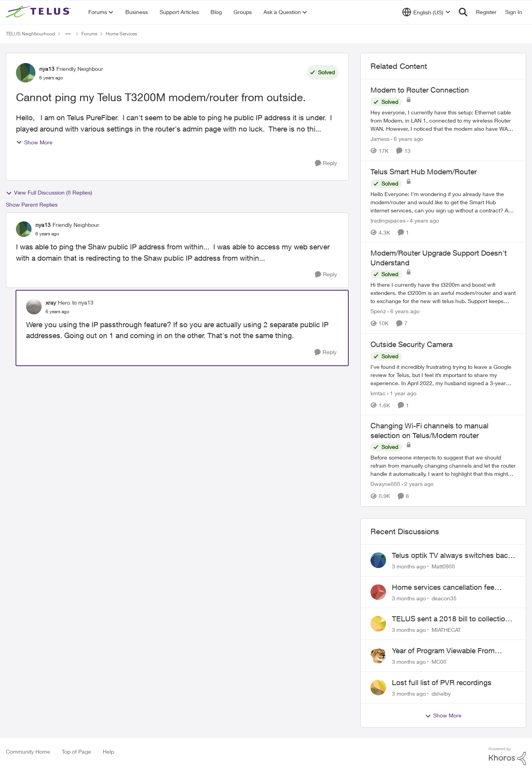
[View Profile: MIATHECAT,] (378, 624)
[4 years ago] (423, 220)
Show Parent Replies (32, 204)
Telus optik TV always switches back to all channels (452, 556)
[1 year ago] (402, 393)
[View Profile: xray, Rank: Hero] (34, 307)
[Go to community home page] (39, 12)
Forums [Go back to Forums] (89, 34)
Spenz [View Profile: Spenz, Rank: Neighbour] (378, 311)
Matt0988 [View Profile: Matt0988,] (443, 566)
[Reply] (326, 163)
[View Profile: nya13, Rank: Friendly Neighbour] (26, 73)
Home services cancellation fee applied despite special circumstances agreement (443, 587)
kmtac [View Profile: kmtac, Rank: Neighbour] (378, 393)
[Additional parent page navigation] (68, 34)
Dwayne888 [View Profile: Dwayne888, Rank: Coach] (385, 484)
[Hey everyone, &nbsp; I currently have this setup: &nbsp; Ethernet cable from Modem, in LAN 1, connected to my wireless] (443, 120)
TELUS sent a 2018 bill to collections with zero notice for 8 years (453, 619)
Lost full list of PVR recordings (442, 682)
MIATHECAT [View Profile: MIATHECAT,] (446, 630)
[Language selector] (426, 12)
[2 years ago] (418, 484)
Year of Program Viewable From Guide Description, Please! (443, 651)
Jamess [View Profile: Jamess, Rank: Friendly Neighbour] (380, 139)
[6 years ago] (407, 139)
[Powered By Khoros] (507, 756)
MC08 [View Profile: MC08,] (439, 662)
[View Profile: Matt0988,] (378, 560)
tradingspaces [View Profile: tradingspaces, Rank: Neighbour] (388, 220)
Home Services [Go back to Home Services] (121, 34)
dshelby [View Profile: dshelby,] (441, 693)
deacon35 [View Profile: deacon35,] (444, 598)
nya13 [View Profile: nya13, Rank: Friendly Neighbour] (47, 69)
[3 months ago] (409, 566)
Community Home (28, 751)
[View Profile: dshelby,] (378, 687)
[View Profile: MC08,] (378, 656)
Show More (34, 142)
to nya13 (83, 302)
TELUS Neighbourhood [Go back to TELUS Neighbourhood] (30, 34)
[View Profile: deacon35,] (378, 592)
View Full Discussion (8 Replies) (49, 193)
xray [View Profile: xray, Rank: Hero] (51, 302)
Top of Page (76, 751)
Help (108, 751)
